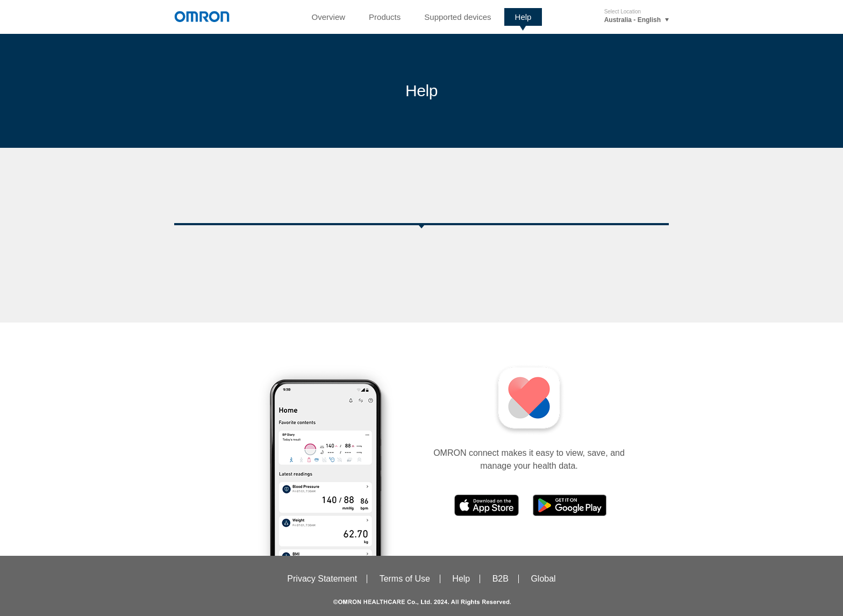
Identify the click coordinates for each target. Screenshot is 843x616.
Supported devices (458, 17)
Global (543, 579)
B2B (501, 579)
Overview (329, 17)
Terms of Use (405, 579)
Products (385, 17)
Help (523, 17)
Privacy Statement (322, 579)
